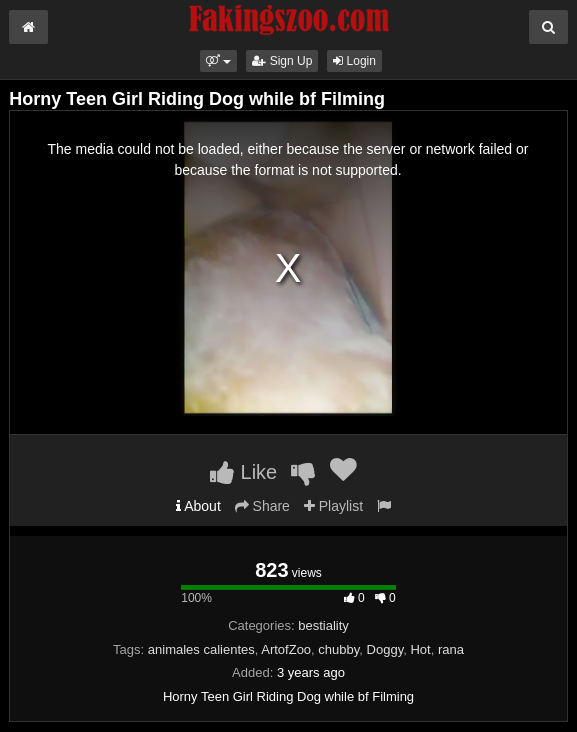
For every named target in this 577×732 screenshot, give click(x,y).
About (198, 506)
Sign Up (282, 61)
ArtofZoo (286, 649)
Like (243, 472)
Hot (420, 649)
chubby (338, 649)
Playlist (333, 506)
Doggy (385, 649)
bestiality (323, 625)
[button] (218, 61)
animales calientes (201, 649)
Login (354, 61)
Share (262, 506)
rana (451, 649)
